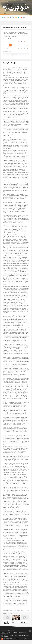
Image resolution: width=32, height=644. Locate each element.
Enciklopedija (8, 18)
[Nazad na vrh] (30, 631)
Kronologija (11, 18)
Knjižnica (18, 18)
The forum (24, 18)
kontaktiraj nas (18, 636)
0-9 (4, 42)
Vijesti (2, 18)
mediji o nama (25, 636)
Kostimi (16, 18)
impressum (11, 636)
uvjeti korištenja (4, 637)
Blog (5, 18)
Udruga (13, 18)
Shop (21, 18)
